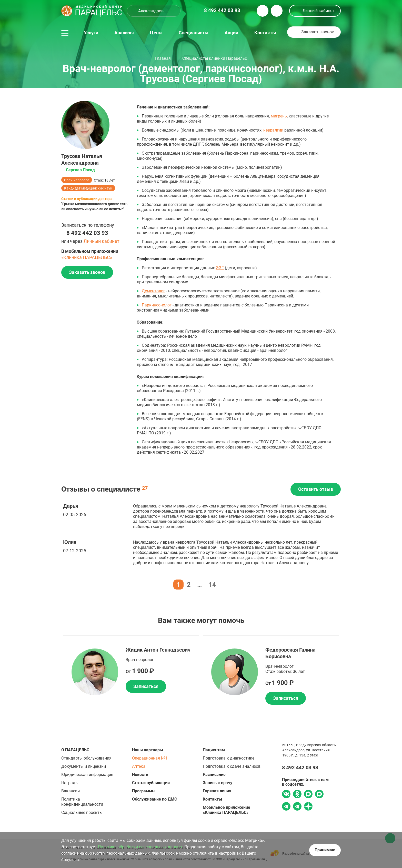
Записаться (146, 686)
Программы (144, 791)
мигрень (279, 116)
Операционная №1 (150, 758)
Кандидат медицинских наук (88, 188)
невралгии (273, 130)
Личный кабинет (318, 11)
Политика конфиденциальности (82, 802)
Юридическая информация (87, 775)
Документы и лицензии (84, 766)
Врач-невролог (77, 180)
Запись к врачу (218, 783)
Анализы (124, 33)
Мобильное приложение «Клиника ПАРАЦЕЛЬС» (227, 810)
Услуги (91, 33)
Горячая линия (217, 791)
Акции (231, 33)
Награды (70, 783)
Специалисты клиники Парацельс (215, 58)
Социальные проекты (82, 812)
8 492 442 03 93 (87, 233)
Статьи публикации (151, 783)
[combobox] (154, 11)
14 (212, 585)
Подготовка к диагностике (229, 758)
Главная (163, 58)
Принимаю (325, 850)
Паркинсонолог (157, 305)
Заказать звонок (318, 32)
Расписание (214, 775)
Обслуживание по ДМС (154, 799)
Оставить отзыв (316, 489)
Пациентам (214, 750)
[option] (131, 676)
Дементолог (153, 291)
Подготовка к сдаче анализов (232, 766)
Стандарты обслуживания (86, 758)
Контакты (265, 33)
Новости (140, 775)
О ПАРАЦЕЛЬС (75, 750)
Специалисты (194, 33)
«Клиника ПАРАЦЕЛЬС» (87, 257)
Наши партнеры (148, 750)
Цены (156, 33)
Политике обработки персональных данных (140, 847)
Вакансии (71, 791)
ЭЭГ (220, 268)
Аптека (139, 766)
